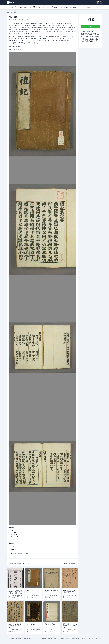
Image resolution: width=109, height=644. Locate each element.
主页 (8, 12)
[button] (73, 7)
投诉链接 (85, 639)
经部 (17, 546)
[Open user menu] (99, 2)
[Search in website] (92, 7)
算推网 (19, 639)
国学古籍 (14, 12)
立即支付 (91, 26)
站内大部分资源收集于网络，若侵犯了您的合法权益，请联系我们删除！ (61, 639)
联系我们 (92, 639)
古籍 (13, 546)
